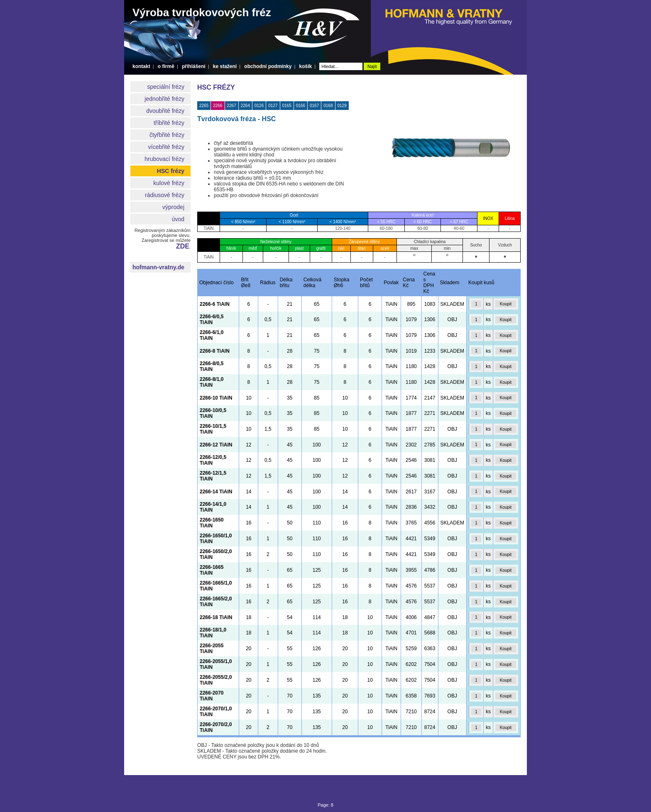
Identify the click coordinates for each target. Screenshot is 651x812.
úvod (178, 219)
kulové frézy (169, 183)
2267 (232, 106)
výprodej (173, 207)
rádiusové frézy (165, 195)
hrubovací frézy (164, 159)
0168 (328, 106)
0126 (259, 106)
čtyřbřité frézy (167, 135)
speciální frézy (166, 87)
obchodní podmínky (268, 66)
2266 (218, 106)
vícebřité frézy (166, 147)
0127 (273, 106)
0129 (342, 106)
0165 (287, 106)
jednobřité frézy (164, 99)
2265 (204, 106)
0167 (314, 106)
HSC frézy (171, 171)
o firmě (166, 66)
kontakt (141, 66)
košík (305, 66)
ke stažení (225, 66)
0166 (301, 106)
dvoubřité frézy (165, 111)
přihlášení (194, 66)
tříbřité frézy (169, 123)
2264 (245, 106)
